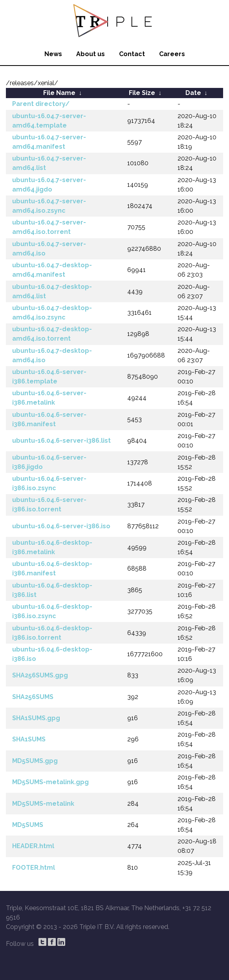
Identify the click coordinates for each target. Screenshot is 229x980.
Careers (172, 54)
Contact (132, 54)
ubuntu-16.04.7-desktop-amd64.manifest (52, 270)
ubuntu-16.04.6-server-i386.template (49, 377)
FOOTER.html (34, 868)
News (53, 54)
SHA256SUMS (33, 697)
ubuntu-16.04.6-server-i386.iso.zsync (49, 483)
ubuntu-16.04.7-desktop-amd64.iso (52, 355)
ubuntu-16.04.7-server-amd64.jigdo (49, 185)
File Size (142, 93)
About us (91, 54)
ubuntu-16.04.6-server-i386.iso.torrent (49, 505)
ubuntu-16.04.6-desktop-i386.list (52, 590)
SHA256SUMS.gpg (40, 675)
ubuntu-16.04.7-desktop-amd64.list (52, 291)
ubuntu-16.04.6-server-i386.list (61, 441)
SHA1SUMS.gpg (36, 718)
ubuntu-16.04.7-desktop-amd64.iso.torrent (52, 334)
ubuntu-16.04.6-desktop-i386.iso (52, 654)
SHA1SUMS (29, 739)
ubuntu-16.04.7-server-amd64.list (49, 163)
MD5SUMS (28, 825)
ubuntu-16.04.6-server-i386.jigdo (49, 462)
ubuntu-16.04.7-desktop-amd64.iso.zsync (52, 313)
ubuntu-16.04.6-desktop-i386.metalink (52, 547)
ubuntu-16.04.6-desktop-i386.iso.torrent (52, 633)
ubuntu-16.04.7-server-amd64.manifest (49, 142)
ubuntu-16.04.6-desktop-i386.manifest (52, 568)
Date (193, 93)
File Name (59, 93)
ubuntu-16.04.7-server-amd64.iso (49, 249)
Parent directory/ (41, 104)
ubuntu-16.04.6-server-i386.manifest (49, 419)
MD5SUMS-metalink (43, 804)
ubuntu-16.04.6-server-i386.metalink (49, 398)
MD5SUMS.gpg (35, 761)
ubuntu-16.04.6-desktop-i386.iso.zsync (52, 611)
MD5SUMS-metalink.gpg (50, 782)
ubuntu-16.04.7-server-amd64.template (49, 121)
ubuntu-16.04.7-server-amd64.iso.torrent (49, 227)
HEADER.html (33, 846)
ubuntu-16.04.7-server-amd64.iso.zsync (49, 206)
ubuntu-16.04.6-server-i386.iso (61, 526)
